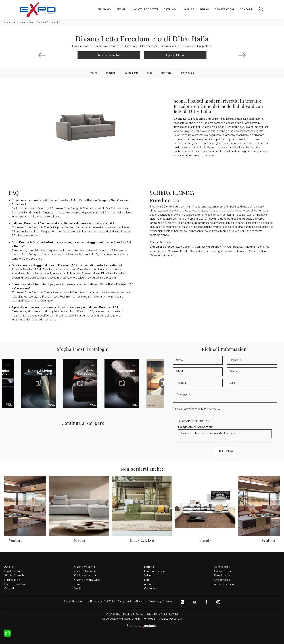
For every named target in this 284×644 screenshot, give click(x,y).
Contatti (247, 9)
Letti (147, 580)
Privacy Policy (212, 409)
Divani (40, 22)
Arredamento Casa (24, 22)
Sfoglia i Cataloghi (175, 55)
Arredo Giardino (224, 584)
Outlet (189, 9)
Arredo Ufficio (222, 580)
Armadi (149, 584)
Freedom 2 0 (54, 22)
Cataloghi (171, 9)
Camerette (151, 589)
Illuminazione (222, 567)
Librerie (149, 567)
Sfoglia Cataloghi (14, 576)
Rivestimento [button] (131, 73)
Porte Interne (222, 576)
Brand (205, 9)
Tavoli (78, 584)
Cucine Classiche (85, 571)
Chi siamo (104, 9)
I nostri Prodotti (145, 9)
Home (7, 22)
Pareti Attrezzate (154, 571)
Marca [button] (94, 73)
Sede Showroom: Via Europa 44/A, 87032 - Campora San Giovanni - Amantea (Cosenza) (118, 602)
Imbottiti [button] (110, 73)
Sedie (78, 589)
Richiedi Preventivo (109, 55)
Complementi (223, 571)
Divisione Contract (15, 584)
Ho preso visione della (199, 409)
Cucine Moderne (84, 567)
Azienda (9, 567)
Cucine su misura (85, 576)
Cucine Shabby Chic (87, 580)
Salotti (148, 576)
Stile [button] (150, 73)
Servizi (122, 9)
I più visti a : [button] (187, 73)
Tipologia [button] (166, 73)
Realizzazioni (224, 9)
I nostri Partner (13, 571)
